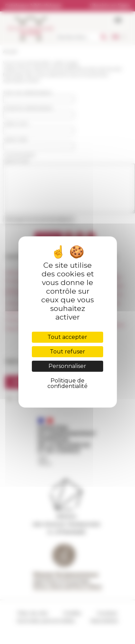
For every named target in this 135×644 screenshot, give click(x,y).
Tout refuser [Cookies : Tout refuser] (67, 352)
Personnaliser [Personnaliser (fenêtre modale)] (67, 366)
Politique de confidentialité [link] (67, 383)
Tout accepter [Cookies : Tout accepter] (67, 337)
